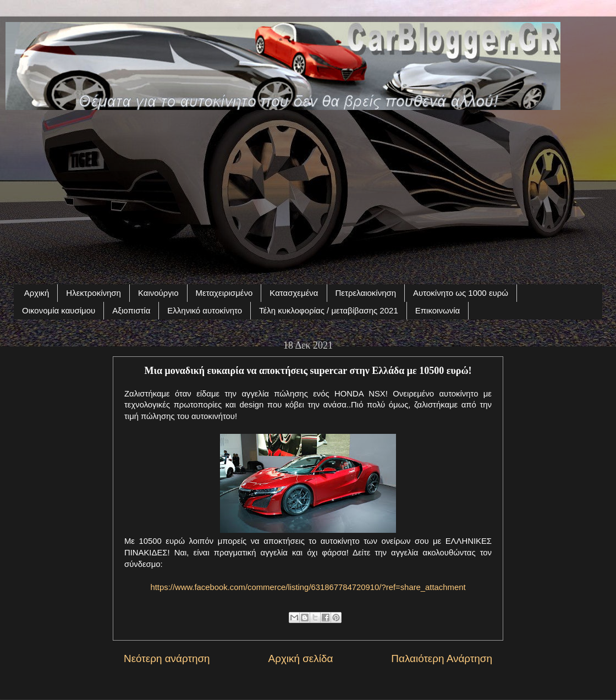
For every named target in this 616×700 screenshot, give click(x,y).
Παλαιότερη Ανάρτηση (442, 658)
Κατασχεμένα (294, 293)
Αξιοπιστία (131, 310)
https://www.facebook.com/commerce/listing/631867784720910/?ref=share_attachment (308, 587)
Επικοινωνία (438, 310)
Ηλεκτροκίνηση (94, 293)
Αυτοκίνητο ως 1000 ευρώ (461, 293)
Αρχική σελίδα (301, 658)
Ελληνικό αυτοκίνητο (205, 310)
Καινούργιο (158, 293)
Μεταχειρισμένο (224, 293)
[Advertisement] (308, 191)
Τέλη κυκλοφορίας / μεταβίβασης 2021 (329, 310)
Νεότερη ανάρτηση (167, 658)
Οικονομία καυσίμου (59, 310)
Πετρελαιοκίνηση (366, 293)
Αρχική (37, 293)
